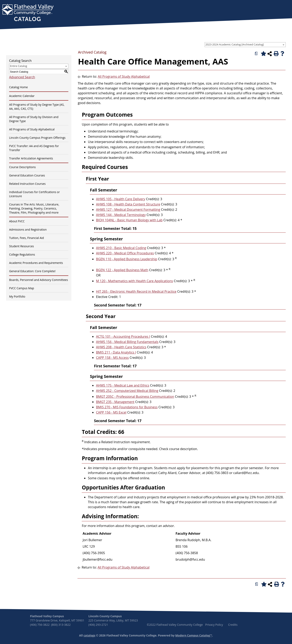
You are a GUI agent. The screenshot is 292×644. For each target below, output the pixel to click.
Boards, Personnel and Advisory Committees (39, 280)
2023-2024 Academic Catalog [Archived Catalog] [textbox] (235, 44)
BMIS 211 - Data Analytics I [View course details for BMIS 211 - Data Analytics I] (116, 352)
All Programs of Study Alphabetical (32, 129)
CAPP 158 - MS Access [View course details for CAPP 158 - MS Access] (112, 358)
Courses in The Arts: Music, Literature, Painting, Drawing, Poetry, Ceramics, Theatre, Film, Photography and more (34, 208)
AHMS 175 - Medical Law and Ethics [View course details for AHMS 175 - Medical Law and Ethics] (122, 385)
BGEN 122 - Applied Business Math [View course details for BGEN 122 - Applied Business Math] (122, 270)
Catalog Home (18, 87)
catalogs (89, 635)
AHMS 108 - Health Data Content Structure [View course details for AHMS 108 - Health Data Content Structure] (128, 204)
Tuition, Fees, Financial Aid (26, 238)
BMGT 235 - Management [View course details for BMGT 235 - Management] (115, 402)
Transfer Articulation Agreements (31, 158)
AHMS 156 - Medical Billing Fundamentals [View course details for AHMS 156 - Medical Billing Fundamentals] (127, 342)
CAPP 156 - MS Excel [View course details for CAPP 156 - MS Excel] (111, 412)
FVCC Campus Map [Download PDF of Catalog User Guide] (22, 288)
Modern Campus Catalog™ (194, 635)
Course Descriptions (22, 167)
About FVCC (17, 221)
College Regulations (22, 254)
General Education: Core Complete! (32, 271)
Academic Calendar (22, 96)
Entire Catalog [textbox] (19, 66)
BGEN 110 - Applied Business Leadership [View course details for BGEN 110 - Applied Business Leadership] (127, 259)
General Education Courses (27, 175)
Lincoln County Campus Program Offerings (37, 138)
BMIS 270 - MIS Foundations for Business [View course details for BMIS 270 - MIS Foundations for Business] (127, 407)
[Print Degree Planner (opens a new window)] (256, 54)
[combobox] (245, 45)
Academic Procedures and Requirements (36, 263)
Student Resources (21, 246)
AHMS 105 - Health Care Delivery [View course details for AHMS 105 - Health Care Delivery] (120, 199)
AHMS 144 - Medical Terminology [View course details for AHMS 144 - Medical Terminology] (121, 215)
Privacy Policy (214, 625)
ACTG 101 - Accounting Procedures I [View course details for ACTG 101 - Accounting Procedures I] (123, 337)
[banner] (28, 13)
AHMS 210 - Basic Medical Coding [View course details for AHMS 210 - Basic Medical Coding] (121, 248)
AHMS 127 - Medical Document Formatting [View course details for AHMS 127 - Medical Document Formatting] (128, 210)
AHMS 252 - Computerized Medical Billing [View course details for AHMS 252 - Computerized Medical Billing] (127, 391)
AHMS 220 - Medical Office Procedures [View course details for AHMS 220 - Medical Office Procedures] (125, 253)
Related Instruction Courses (27, 184)
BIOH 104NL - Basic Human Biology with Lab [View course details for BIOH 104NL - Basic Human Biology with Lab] (129, 220)
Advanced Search (22, 77)
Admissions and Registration (28, 230)
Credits (233, 625)
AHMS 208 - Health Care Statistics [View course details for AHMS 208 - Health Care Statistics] (121, 347)
